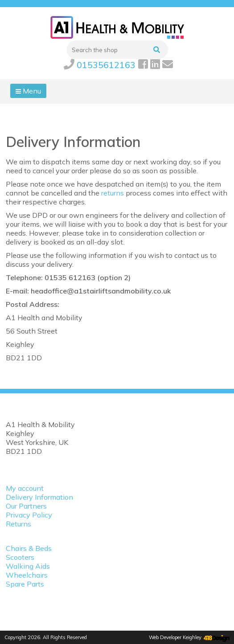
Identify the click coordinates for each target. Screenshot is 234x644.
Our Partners (26, 506)
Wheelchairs (27, 575)
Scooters (20, 557)
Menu (28, 91)
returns (113, 193)
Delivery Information (39, 497)
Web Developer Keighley (175, 637)
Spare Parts (25, 584)
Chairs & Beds (29, 548)
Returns (18, 524)
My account (25, 488)
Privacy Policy (29, 515)
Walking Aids (28, 566)
